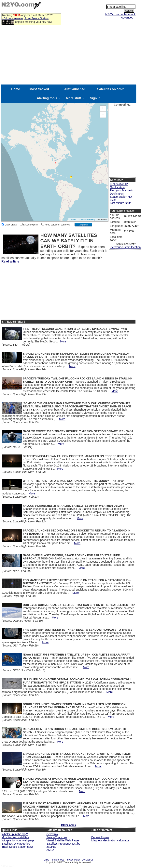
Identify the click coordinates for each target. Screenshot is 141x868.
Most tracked (39, 89)
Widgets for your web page (18, 840)
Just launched (75, 89)
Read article (10, 261)
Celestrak (52, 834)
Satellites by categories (16, 844)
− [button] (103, 115)
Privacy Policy (73, 860)
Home (16, 89)
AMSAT (51, 850)
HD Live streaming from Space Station (25, 18)
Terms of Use (57, 860)
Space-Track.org (56, 837)
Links (46, 860)
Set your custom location (126, 247)
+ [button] (103, 108)
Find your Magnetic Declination (122, 192)
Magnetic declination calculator (110, 840)
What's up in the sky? (15, 834)
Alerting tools (47, 98)
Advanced (127, 18)
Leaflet (73, 220)
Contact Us (87, 860)
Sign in (95, 98)
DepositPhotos (100, 837)
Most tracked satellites (15, 837)
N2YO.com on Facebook (120, 14)
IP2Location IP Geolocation (119, 186)
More (63, 341)
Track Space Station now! (17, 847)
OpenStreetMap (88, 220)
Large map (83, 225)
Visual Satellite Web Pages (63, 840)
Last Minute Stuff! (121, 203)
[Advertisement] (68, 55)
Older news (68, 825)
